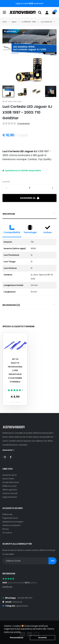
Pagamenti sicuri (10, 518)
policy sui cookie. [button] (12, 632)
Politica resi (7, 514)
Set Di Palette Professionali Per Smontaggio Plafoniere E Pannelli (15, 370)
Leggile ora (7, 587)
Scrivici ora (17, 602)
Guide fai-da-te (9, 475)
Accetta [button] (42, 638)
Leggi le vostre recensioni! (29, 4)
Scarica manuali (10, 493)
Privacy (6, 529)
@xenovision (22, 606)
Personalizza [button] (17, 638)
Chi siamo (7, 533)
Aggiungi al (30, 198)
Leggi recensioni (10, 497)
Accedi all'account (11, 482)
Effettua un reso (9, 486)
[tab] (29, 214)
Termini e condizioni (11, 525)
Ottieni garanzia (10, 490)
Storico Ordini (8, 479)
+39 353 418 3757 (25, 598)
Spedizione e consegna (13, 522)
